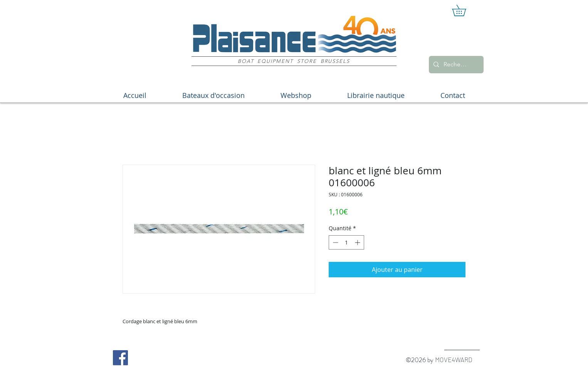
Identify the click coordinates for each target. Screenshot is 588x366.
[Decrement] (335, 242)
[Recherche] (455, 65)
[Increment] (358, 242)
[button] (465, 10)
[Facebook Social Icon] (120, 358)
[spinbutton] (346, 242)
